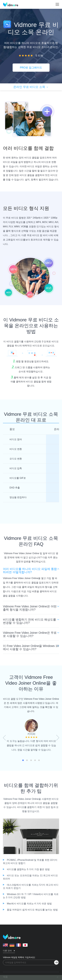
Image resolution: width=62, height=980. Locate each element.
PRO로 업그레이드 (31, 68)
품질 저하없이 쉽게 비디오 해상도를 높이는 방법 (32, 910)
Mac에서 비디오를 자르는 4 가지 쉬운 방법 (29, 904)
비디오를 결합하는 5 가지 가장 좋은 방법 (28, 869)
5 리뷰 (39, 56)
